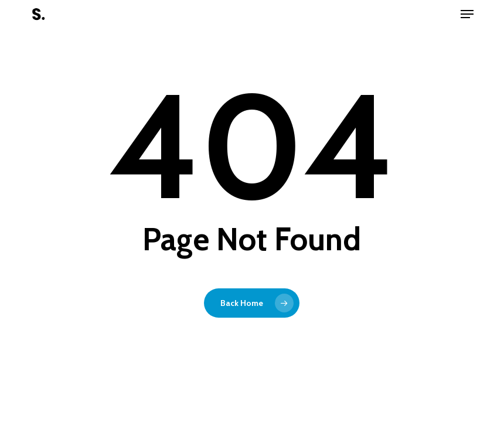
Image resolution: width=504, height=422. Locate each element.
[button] (467, 14)
